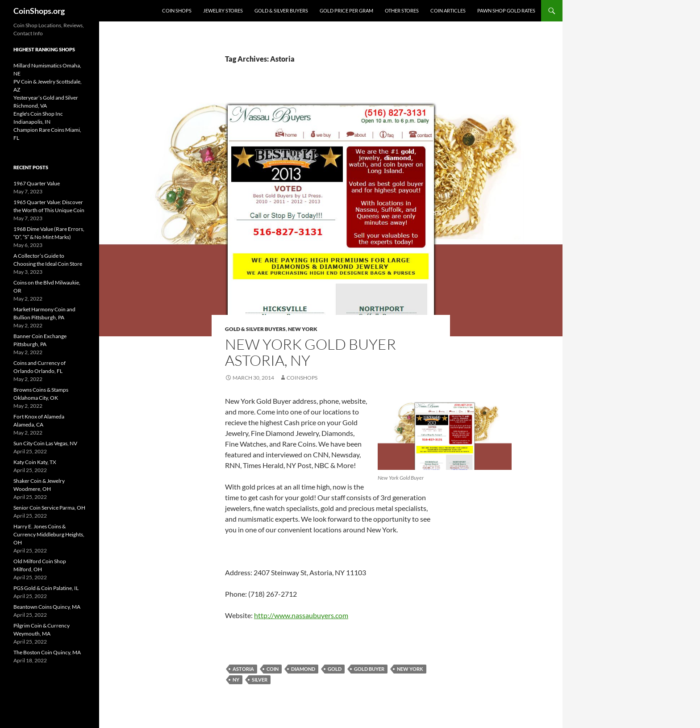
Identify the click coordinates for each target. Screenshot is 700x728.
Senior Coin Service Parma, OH (49, 508)
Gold (335, 669)
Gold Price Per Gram (346, 10)
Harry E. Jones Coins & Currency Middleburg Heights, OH (49, 534)
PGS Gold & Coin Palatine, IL (46, 588)
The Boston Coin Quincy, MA (47, 652)
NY (236, 680)
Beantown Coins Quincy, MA (47, 607)
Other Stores (402, 10)
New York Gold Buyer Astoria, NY (310, 352)
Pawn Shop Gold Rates (506, 10)
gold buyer (369, 669)
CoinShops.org (39, 11)
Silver (260, 680)
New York (303, 329)
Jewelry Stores (223, 10)
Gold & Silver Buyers (281, 10)
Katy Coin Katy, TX (35, 462)
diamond (303, 669)
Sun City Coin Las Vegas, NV (45, 443)
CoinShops (302, 378)
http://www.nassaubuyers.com (301, 615)
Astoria (243, 669)
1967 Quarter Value (37, 183)
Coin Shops (177, 10)
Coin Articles (448, 10)
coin (273, 669)
